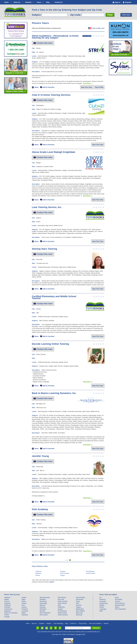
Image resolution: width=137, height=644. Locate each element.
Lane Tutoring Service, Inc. (47, 207)
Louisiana (25, 611)
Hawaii (24, 597)
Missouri (42, 605)
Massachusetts (45, 597)
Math (101, 611)
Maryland (25, 615)
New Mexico (62, 597)
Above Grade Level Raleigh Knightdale (54, 152)
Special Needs (120, 605)
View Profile (99, 87)
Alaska (7, 599)
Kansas (24, 607)
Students (28, 2)
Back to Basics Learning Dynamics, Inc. (54, 393)
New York (61, 599)
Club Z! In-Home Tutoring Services (51, 95)
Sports (117, 607)
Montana (43, 607)
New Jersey (44, 615)
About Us (17, 2)
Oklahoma (61, 607)
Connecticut (8, 609)
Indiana (24, 603)
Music (117, 597)
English (102, 605)
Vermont (79, 605)
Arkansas (7, 603)
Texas (78, 601)
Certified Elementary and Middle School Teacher (54, 297)
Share (37, 87)
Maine (24, 613)
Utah (77, 603)
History (102, 607)
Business (102, 599)
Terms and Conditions (95, 624)
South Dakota (80, 597)
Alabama (7, 597)
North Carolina (65, 573)
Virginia (78, 607)
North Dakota (62, 603)
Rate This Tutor (87, 87)
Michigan (43, 599)
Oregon (62, 575)
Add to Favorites (48, 87)
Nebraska (43, 609)
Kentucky (25, 609)
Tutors (39, 2)
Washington (80, 609)
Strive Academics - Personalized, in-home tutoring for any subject (55, 37)
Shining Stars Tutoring (44, 249)
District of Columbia (11, 613)
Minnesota (43, 601)
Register (49, 624)
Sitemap (106, 624)
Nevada (42, 611)
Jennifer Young (40, 456)
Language (103, 609)
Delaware (38, 573)
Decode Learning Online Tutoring (50, 344)
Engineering (103, 603)
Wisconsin (79, 613)
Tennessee (80, 599)
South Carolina (91, 573)
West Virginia (80, 611)
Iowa (23, 605)
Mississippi (43, 603)
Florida (38, 575)
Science (118, 601)
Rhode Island (62, 613)
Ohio (59, 605)
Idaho (23, 599)
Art (100, 597)
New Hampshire (45, 613)
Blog (48, 2)
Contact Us (59, 2)
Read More (88, 83)
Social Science (120, 603)
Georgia (63, 571)
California (38, 571)
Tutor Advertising (58, 624)
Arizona (7, 601)
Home (6, 2)
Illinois (24, 601)
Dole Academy (40, 509)
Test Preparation (120, 609)
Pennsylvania (90, 571)
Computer (103, 601)
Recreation (119, 599)
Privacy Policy (83, 624)
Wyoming (79, 615)
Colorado (7, 607)
